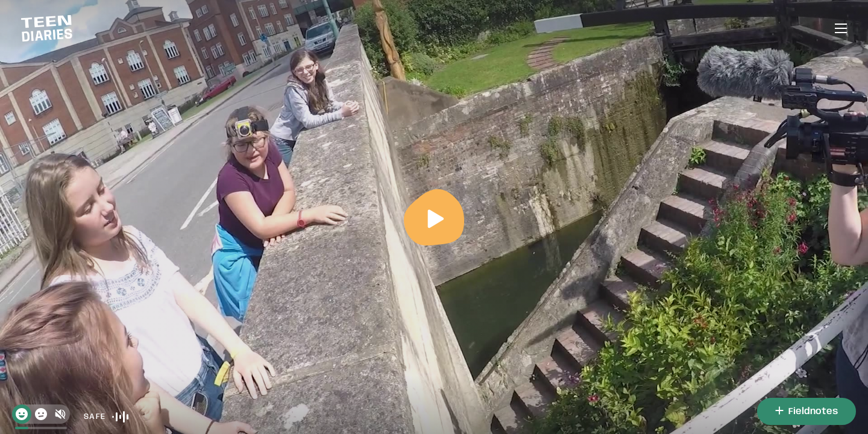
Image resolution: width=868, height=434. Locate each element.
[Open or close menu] (841, 28)
